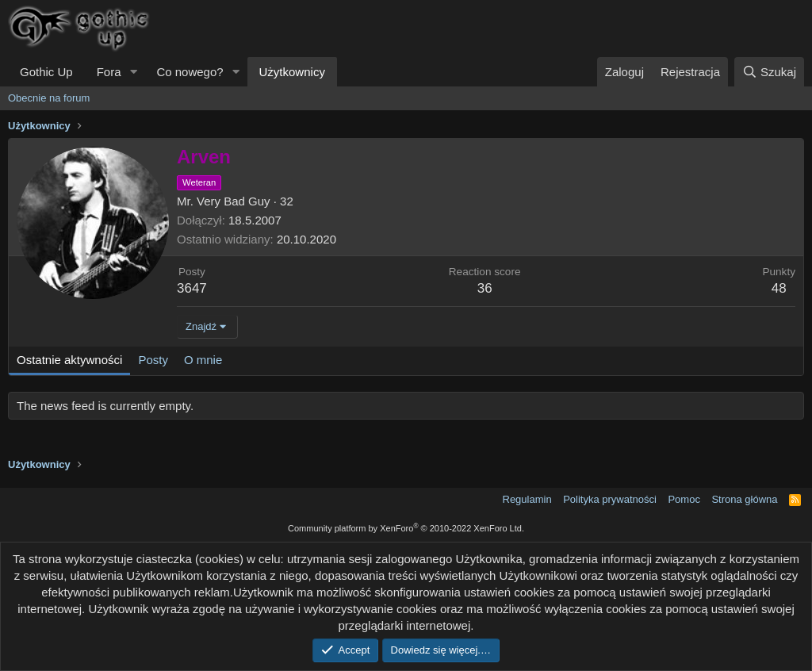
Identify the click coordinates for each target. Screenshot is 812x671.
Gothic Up (46, 72)
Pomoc (684, 499)
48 (779, 288)
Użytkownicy (292, 72)
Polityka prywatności (610, 499)
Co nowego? (190, 72)
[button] (133, 72)
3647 (192, 288)
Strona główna (744, 499)
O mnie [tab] (203, 360)
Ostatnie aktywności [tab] (69, 360)
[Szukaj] (769, 72)
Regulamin (527, 499)
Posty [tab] (153, 360)
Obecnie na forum (49, 98)
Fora (109, 72)
